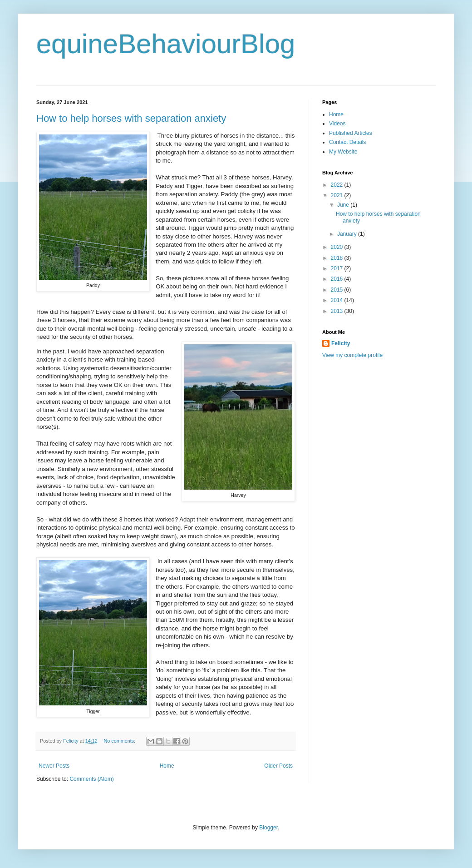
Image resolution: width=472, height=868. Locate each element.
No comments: (120, 741)
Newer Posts (54, 766)
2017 (338, 268)
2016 (338, 279)
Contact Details (347, 142)
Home (167, 766)
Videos (337, 124)
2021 (338, 195)
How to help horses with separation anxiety (131, 118)
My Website (343, 152)
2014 (338, 300)
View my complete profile (352, 355)
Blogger (268, 828)
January (348, 234)
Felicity (341, 343)
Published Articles (351, 133)
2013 (338, 311)
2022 (338, 185)
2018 (338, 258)
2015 (338, 290)
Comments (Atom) (91, 779)
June (344, 205)
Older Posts (278, 766)
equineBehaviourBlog (166, 44)
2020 (338, 247)
